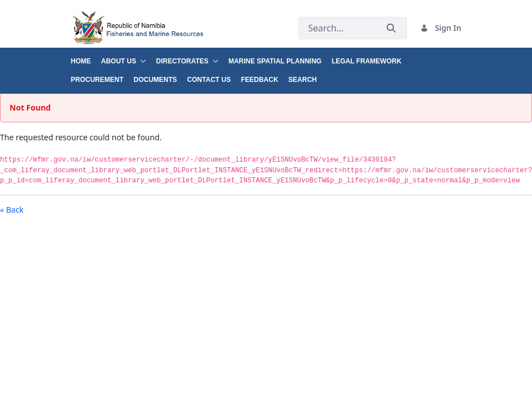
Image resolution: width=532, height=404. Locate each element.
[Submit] (391, 28)
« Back (12, 210)
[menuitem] (86, 57)
